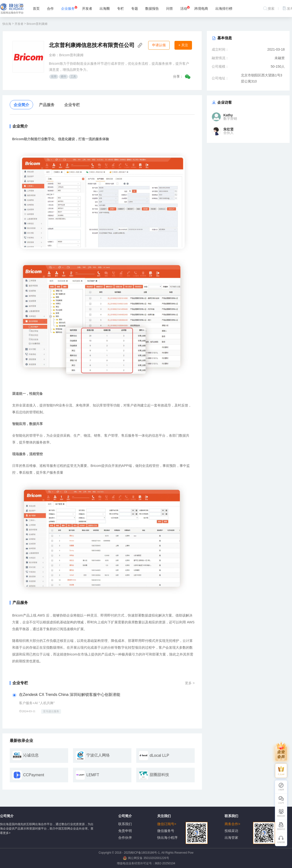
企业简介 (21, 105)
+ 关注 (183, 45)
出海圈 (105, 9)
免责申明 (125, 831)
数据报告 (152, 9)
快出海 (7, 24)
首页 (36, 9)
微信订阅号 (182, 824)
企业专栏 (72, 105)
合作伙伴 (125, 838)
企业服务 (69, 8)
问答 (170, 9)
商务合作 (250, 824)
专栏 (120, 9)
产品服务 (47, 105)
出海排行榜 (224, 9)
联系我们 (125, 824)
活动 (185, 8)
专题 (135, 9)
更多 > (190, 682)
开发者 (87, 9)
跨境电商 (201, 9)
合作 (50, 9)
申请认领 (159, 45)
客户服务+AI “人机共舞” (37, 703)
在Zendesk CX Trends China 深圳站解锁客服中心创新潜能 (70, 695)
